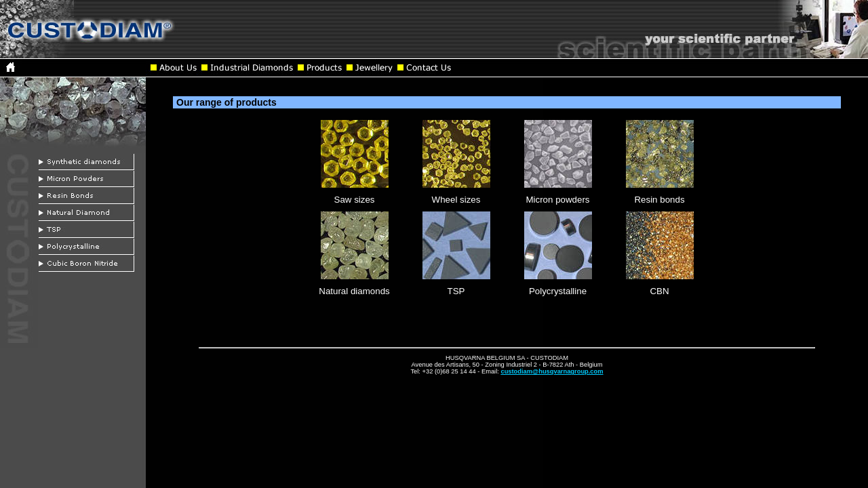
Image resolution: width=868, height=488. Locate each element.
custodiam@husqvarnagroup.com (552, 371)
